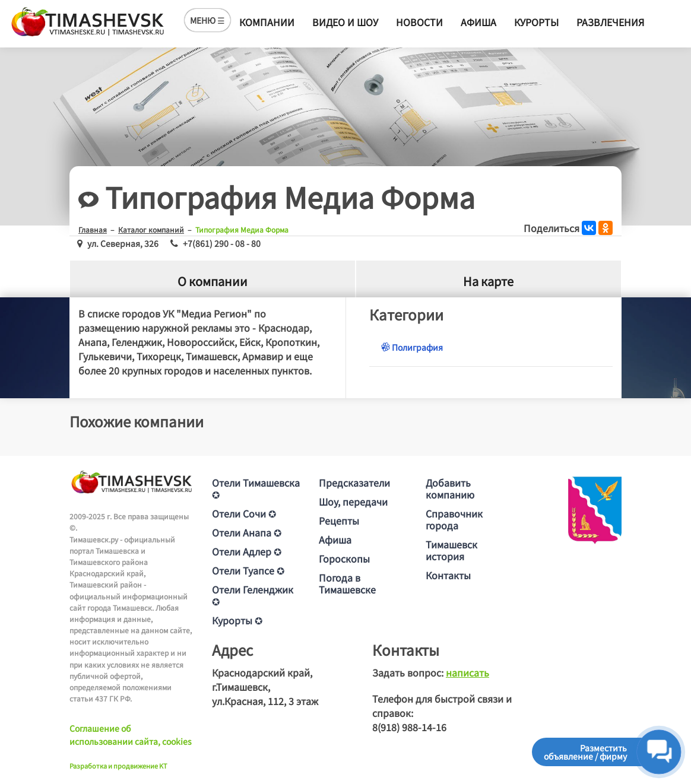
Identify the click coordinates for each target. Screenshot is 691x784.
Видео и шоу (345, 22)
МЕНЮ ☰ (207, 20)
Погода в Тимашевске (347, 583)
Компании (267, 22)
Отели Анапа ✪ (247, 532)
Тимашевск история (451, 550)
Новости (419, 22)
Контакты (448, 575)
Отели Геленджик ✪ (253, 595)
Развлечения (610, 22)
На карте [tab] (488, 281)
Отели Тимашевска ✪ (256, 488)
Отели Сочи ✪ (244, 513)
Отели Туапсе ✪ (248, 570)
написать (467, 672)
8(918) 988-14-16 (409, 727)
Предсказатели (354, 483)
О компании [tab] (213, 281)
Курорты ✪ (237, 620)
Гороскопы (344, 558)
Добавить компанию (450, 488)
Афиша (478, 22)
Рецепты (339, 520)
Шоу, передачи (353, 501)
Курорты (536, 22)
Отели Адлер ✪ (247, 551)
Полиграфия (412, 347)
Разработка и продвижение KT (118, 766)
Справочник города (454, 519)
